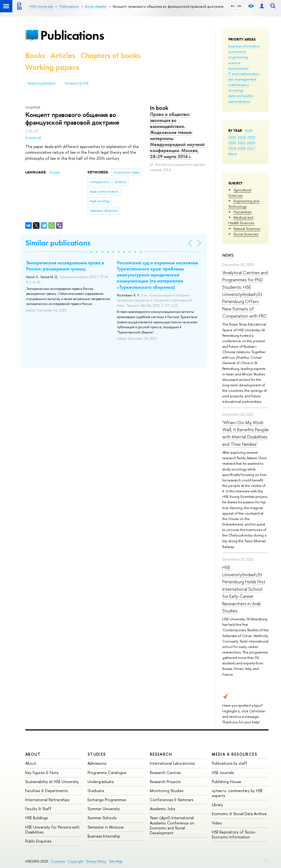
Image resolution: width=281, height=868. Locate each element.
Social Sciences (246, 234)
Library (217, 805)
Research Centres (165, 773)
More (233, 154)
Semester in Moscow (106, 827)
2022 (232, 143)
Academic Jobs (162, 809)
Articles (63, 55)
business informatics (244, 46)
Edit (266, 860)
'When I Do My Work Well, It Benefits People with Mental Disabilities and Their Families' (245, 433)
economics (237, 52)
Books (35, 55)
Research (161, 754)
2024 (242, 137)
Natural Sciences (247, 229)
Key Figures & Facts (42, 773)
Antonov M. (33, 138)
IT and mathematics (244, 74)
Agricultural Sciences (240, 193)
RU (233, 6)
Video (217, 823)
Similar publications (58, 243)
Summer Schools (102, 818)
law (231, 79)
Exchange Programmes (107, 800)
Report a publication (42, 83)
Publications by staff (230, 763)
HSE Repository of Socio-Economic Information (234, 834)
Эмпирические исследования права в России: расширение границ (65, 266)
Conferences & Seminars (172, 800)
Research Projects (165, 782)
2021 (242, 143)
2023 (251, 137)
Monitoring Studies (167, 791)
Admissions (97, 763)
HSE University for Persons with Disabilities (52, 830)
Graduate (96, 791)
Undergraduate (101, 782)
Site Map (116, 861)
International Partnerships (47, 800)
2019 (232, 148)
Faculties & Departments (47, 791)
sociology (236, 90)
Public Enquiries (38, 841)
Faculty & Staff (38, 809)
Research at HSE (77, 83)
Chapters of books (111, 55)
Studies (97, 754)
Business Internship (104, 836)
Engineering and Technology (244, 204)
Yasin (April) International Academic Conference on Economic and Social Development (172, 825)
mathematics (238, 85)
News (228, 255)
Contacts (58, 861)
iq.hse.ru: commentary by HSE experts (237, 793)
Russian (55, 172)
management (246, 79)
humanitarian (238, 68)
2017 (251, 148)
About (33, 754)
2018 (242, 148)
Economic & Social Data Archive (239, 814)
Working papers (52, 67)
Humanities (242, 212)
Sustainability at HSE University (52, 782)
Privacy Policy (96, 861)
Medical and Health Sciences (241, 220)
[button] (86, 252)
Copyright (75, 861)
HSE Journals (223, 773)
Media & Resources (234, 754)
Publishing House (227, 782)
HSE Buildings (36, 818)
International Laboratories (172, 763)
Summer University (104, 809)
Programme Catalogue (107, 773)
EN (239, 6)
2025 (232, 137)
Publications (72, 35)
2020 (251, 143)
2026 (249, 130)
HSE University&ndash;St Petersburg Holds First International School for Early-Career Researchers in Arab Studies (244, 589)
